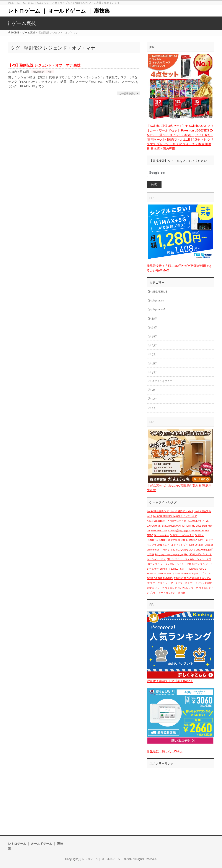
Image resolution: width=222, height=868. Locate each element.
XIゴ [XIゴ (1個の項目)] (201, 574)
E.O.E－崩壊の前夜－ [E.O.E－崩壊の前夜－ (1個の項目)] (179, 530)
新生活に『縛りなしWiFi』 (165, 751)
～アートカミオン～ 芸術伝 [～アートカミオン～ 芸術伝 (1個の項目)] (171, 593)
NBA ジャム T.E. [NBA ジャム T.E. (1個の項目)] (171, 550)
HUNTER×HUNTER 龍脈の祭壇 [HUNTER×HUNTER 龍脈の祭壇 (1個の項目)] (163, 540)
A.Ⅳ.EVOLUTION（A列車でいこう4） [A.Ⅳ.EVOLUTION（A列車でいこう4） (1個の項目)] (167, 521)
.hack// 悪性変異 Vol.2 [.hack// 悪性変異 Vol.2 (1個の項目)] (158, 511)
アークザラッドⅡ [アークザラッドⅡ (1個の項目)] (180, 583)
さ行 (50, 72)
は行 (154, 363)
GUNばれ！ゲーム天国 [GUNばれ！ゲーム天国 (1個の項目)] (182, 535)
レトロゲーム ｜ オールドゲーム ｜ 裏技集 (59, 11)
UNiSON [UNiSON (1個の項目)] (161, 574)
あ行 (154, 319)
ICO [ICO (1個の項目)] (183, 540)
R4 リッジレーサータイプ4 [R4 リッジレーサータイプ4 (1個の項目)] (169, 554)
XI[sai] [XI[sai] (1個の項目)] (195, 574)
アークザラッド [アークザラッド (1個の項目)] (161, 583)
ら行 (154, 399)
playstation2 (158, 309)
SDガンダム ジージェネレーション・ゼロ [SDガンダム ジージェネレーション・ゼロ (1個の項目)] (169, 564)
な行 (154, 354)
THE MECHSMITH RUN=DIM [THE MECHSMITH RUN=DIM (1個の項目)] (183, 569)
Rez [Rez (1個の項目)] (186, 554)
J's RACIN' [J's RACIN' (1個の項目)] (191, 540)
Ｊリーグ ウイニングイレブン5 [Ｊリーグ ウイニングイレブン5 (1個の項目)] (171, 588)
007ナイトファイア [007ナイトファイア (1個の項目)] (187, 516)
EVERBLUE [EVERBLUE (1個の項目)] (198, 530)
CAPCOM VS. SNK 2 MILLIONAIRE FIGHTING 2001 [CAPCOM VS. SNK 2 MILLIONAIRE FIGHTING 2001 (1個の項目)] (174, 526)
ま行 (154, 372)
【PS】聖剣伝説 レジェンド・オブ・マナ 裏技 (44, 65)
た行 (154, 345)
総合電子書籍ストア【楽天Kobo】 (170, 681)
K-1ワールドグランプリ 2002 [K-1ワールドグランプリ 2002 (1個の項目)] (178, 545)
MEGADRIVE (159, 292)
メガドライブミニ (162, 381)
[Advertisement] (180, 797)
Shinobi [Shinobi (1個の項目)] (163, 569)
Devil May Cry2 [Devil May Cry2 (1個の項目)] (159, 530)
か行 (154, 328)
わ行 (154, 408)
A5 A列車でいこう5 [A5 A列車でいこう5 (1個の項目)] (198, 521)
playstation (38, 72)
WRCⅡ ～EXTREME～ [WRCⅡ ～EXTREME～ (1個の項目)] (179, 574)
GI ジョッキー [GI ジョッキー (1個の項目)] (162, 535)
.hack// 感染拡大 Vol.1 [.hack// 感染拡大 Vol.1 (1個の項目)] (182, 511)
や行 (154, 390)
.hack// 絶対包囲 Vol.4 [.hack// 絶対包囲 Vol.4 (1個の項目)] (164, 516)
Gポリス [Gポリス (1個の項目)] (199, 535)
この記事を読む (127, 93)
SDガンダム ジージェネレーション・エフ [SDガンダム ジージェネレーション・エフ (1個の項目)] (189, 559)
